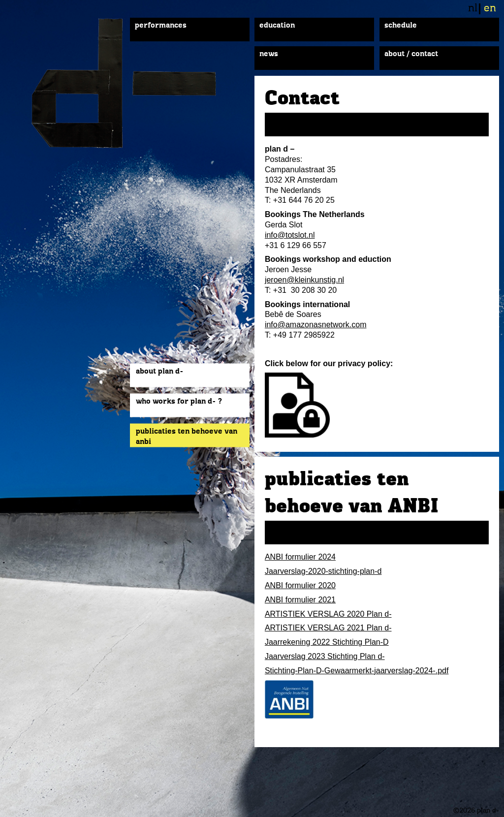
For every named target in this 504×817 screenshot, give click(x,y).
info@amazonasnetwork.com (316, 325)
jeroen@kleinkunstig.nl (304, 280)
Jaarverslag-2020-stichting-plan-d (323, 571)
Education (277, 26)
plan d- (135, 83)
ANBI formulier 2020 (300, 585)
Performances (161, 26)
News (269, 54)
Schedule (401, 26)
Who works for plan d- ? (179, 402)
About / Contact (411, 54)
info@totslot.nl (290, 235)
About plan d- (160, 372)
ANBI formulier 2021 (300, 600)
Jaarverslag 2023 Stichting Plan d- (325, 656)
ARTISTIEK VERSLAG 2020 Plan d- (328, 614)
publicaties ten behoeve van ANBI (187, 437)
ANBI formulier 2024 (300, 557)
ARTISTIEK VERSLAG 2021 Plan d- (328, 628)
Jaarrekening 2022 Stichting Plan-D (327, 642)
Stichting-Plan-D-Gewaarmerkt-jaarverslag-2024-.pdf (357, 671)
